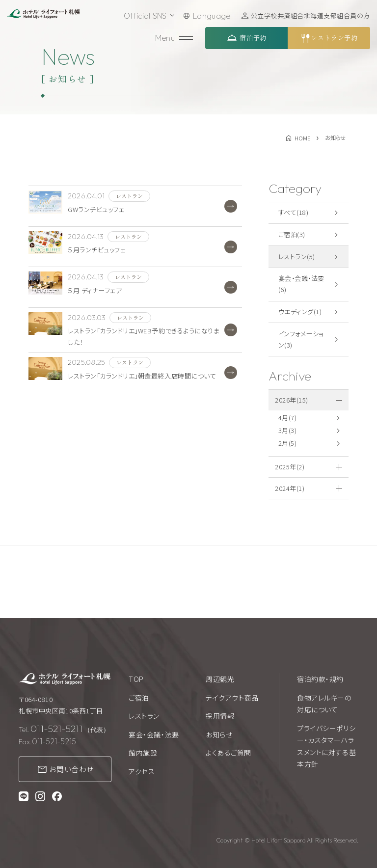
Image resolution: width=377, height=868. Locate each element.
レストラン (144, 716)
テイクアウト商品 (232, 698)
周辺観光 (220, 679)
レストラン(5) (297, 257)
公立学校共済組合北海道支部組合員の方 (310, 15)
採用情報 (220, 716)
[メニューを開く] (174, 38)
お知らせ (219, 734)
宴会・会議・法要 (154, 734)
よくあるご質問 (229, 753)
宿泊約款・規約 (320, 679)
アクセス (142, 771)
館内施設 (143, 753)
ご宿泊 (139, 698)
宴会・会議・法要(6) (301, 284)
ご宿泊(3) (292, 234)
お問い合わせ (71, 769)
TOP (136, 679)
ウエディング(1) (300, 312)
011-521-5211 (56, 728)
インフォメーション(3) (301, 339)
